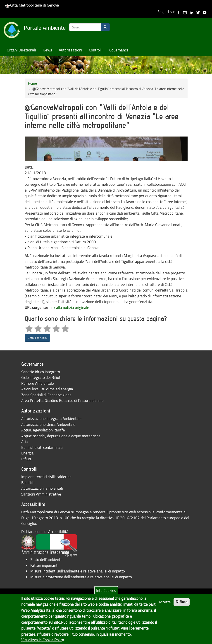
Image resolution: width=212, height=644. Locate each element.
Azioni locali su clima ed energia (47, 389)
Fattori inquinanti (44, 565)
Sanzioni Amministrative (41, 494)
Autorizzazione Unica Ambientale (48, 424)
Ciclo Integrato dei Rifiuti (41, 377)
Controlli (96, 50)
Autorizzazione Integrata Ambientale (51, 418)
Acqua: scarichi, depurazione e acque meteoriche (61, 436)
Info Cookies (106, 594)
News (47, 50)
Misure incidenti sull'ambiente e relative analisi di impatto (78, 571)
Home (32, 83)
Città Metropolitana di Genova (32, 5)
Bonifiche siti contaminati (42, 447)
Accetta (165, 606)
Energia (27, 453)
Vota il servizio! (37, 338)
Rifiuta (182, 606)
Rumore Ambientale (38, 383)
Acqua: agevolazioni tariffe (43, 430)
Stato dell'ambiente (46, 559)
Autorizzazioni (70, 50)
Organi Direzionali (21, 50)
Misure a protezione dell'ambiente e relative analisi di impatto (81, 577)
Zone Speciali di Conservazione (46, 395)
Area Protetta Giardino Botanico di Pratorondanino (62, 400)
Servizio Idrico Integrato (41, 372)
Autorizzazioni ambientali (42, 488)
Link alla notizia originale (69, 307)
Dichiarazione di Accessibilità (45, 532)
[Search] (105, 27)
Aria (25, 441)
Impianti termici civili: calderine (46, 477)
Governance (119, 50)
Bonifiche (29, 483)
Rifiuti (26, 459)
